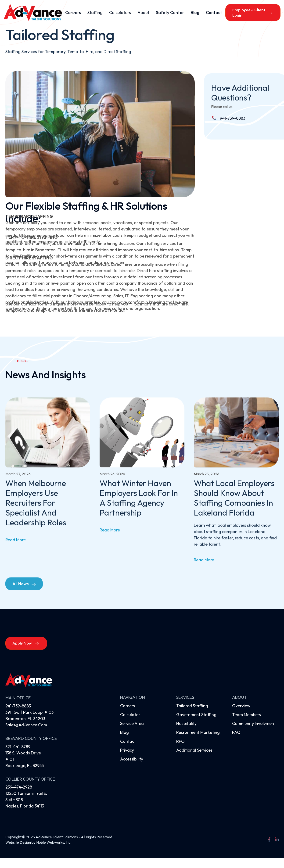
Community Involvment (254, 723)
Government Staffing (196, 715)
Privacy (127, 750)
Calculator (130, 715)
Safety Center (170, 13)
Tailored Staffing (192, 706)
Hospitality (186, 723)
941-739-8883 (232, 118)
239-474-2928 (19, 787)
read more (16, 548)
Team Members (246, 715)
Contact (214, 13)
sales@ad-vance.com (26, 725)
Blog (195, 13)
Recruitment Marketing (198, 732)
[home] (33, 13)
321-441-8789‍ (18, 747)
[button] (95, 13)
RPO (180, 741)
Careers (73, 13)
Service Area (132, 723)
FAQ (236, 732)
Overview (241, 706)
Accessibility (132, 759)
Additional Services (194, 750)
